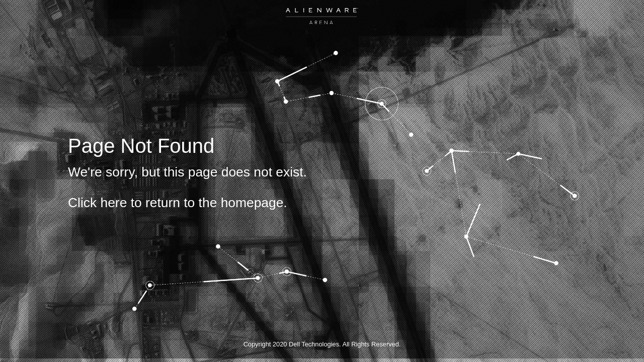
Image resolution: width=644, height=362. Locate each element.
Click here (97, 203)
